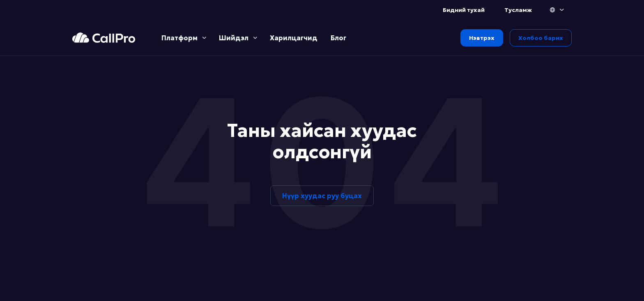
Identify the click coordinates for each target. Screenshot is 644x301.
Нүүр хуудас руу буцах (322, 196)
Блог (338, 38)
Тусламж (518, 10)
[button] (558, 10)
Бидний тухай (464, 10)
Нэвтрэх (482, 38)
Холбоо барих (541, 38)
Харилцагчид (294, 38)
